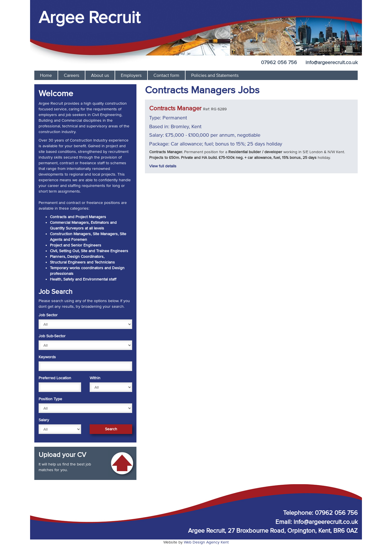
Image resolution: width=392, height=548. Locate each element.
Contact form (166, 75)
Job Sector (48, 315)
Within (95, 378)
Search (111, 429)
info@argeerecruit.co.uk (332, 62)
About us (100, 75)
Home (46, 75)
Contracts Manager (175, 108)
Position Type (50, 399)
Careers (71, 75)
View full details (163, 166)
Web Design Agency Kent (206, 542)
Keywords (47, 357)
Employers (131, 75)
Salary (44, 420)
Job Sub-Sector (52, 336)
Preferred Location (55, 378)
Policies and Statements (215, 75)
